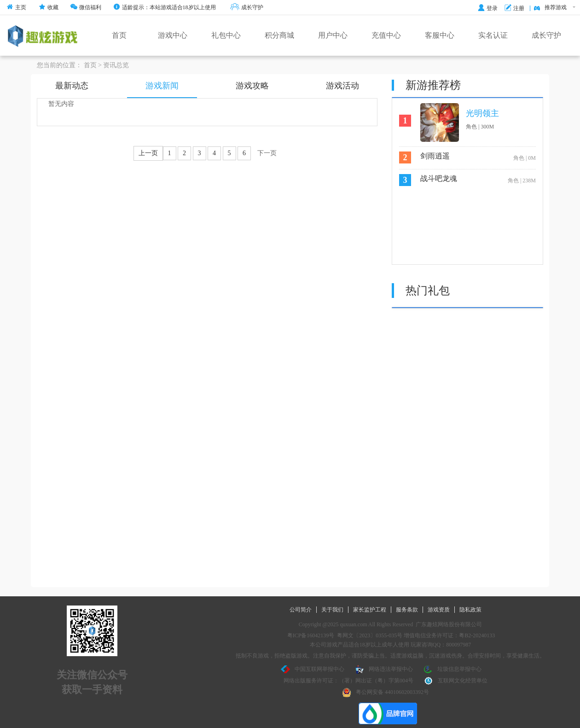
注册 (514, 8)
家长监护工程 (370, 610)
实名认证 (493, 35)
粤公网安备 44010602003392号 (386, 693)
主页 (16, 7)
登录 (488, 8)
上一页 (148, 153)
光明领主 (482, 113)
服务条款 (407, 610)
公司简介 (301, 610)
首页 (119, 35)
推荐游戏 (554, 8)
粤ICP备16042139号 (311, 635)
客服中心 (440, 35)
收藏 (49, 7)
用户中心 (333, 35)
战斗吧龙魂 (439, 178)
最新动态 (72, 86)
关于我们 (332, 610)
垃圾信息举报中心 (452, 670)
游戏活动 (342, 86)
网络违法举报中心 (384, 670)
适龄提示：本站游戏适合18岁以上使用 (165, 7)
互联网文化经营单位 (456, 681)
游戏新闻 (162, 86)
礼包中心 (226, 35)
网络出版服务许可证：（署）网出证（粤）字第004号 (348, 681)
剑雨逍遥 (435, 156)
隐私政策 (470, 610)
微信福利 (86, 7)
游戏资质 (439, 610)
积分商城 (279, 35)
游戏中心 (173, 35)
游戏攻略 (252, 86)
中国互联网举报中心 (313, 670)
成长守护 (247, 8)
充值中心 (386, 35)
